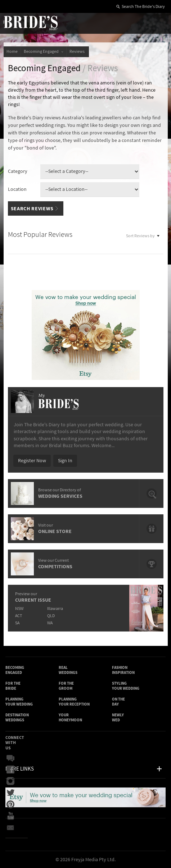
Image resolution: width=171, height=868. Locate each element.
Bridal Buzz (10, 758)
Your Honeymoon (70, 718)
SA (17, 623)
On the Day (118, 702)
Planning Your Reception (74, 702)
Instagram (10, 781)
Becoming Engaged (44, 52)
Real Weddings (68, 670)
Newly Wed (118, 718)
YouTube (10, 816)
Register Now (32, 461)
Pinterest (10, 804)
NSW (19, 609)
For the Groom (66, 686)
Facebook (10, 770)
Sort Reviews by (143, 235)
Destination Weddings (17, 718)
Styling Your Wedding (126, 686)
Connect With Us (15, 743)
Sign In (65, 461)
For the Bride (13, 686)
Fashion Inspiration (123, 670)
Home (12, 52)
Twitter (10, 793)
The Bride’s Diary (30, 23)
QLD (51, 616)
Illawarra (55, 609)
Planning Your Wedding (19, 702)
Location (17, 189)
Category (18, 171)
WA (50, 623)
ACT (19, 616)
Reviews (78, 52)
